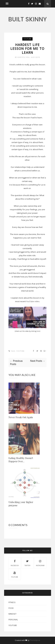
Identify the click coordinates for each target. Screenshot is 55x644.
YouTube (27, 39)
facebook (15, 563)
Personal (13, 620)
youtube (15, 574)
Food (11, 608)
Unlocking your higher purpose (21, 504)
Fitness (12, 602)
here (38, 331)
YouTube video (33, 301)
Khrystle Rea (24, 57)
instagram (40, 563)
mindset (12, 614)
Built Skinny (27, 19)
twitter (27, 563)
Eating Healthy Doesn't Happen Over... (21, 460)
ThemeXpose (35, 640)
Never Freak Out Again (21, 417)
